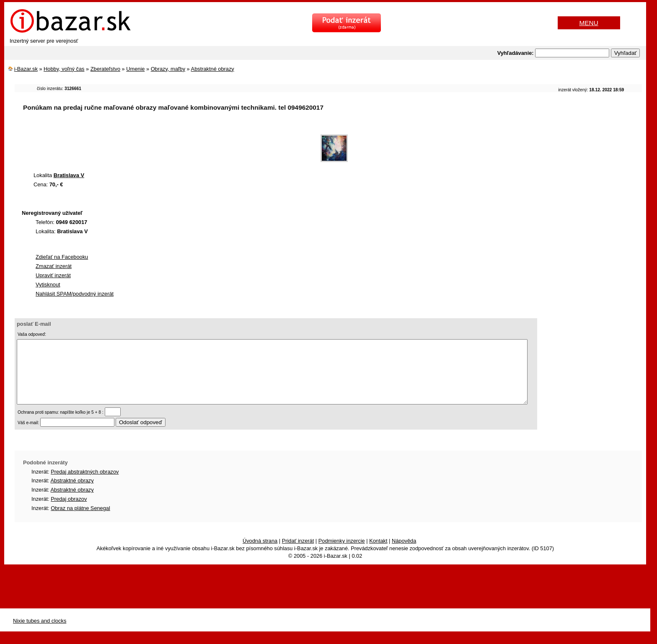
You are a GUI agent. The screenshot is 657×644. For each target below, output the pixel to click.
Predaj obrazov (69, 511)
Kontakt (378, 553)
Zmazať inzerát (54, 266)
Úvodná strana (260, 553)
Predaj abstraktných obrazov (85, 484)
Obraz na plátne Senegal (80, 521)
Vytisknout (48, 285)
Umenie (135, 69)
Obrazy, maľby (168, 69)
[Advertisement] (167, 144)
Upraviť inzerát (53, 275)
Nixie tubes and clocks (40, 633)
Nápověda (404, 553)
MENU (589, 23)
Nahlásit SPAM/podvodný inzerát (75, 294)
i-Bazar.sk (26, 69)
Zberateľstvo (105, 69)
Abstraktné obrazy (213, 69)
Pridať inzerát (298, 553)
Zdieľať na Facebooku (62, 257)
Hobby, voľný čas (64, 69)
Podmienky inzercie (342, 553)
